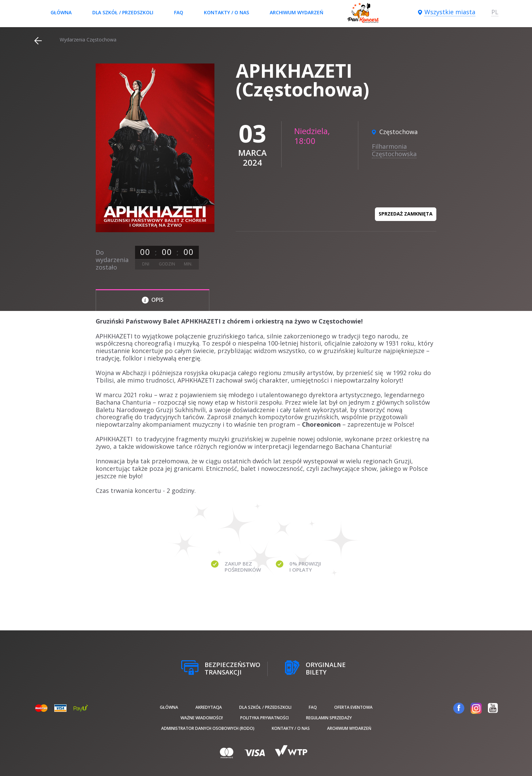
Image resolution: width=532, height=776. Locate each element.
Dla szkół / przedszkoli (123, 12)
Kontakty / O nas (226, 12)
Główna (61, 12)
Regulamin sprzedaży (329, 718)
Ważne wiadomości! (202, 718)
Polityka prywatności (264, 718)
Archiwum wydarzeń (297, 12)
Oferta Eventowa (353, 707)
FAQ (179, 12)
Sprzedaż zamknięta (406, 214)
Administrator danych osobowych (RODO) (208, 728)
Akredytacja (209, 707)
